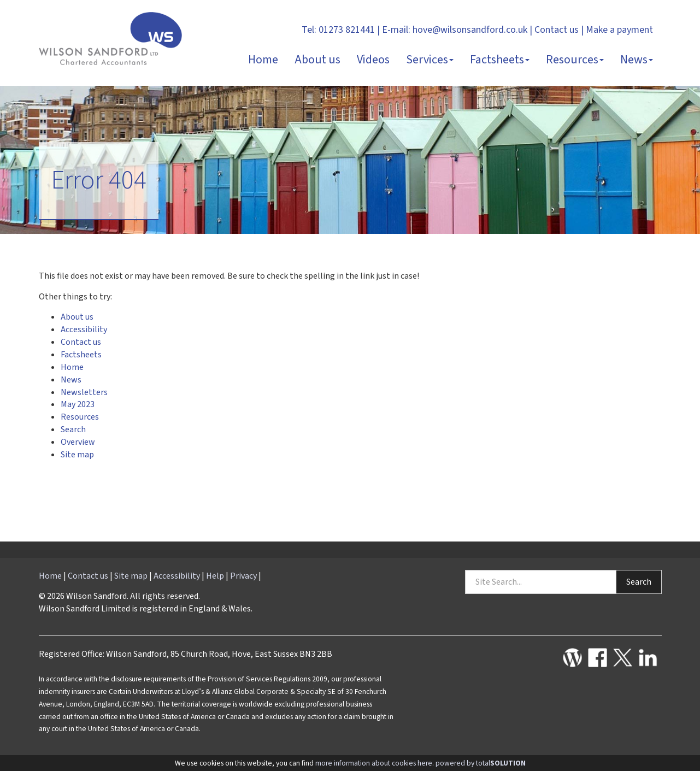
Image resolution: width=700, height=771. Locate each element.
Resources (575, 60)
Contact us (557, 30)
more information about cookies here (374, 763)
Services (430, 60)
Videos (373, 60)
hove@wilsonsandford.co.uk (470, 30)
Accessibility (84, 329)
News (637, 60)
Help (215, 576)
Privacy (243, 576)
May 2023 (78, 404)
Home (263, 60)
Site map (77, 455)
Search (73, 429)
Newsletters (84, 392)
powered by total (481, 763)
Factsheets (500, 60)
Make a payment (619, 30)
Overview (78, 442)
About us (317, 60)
